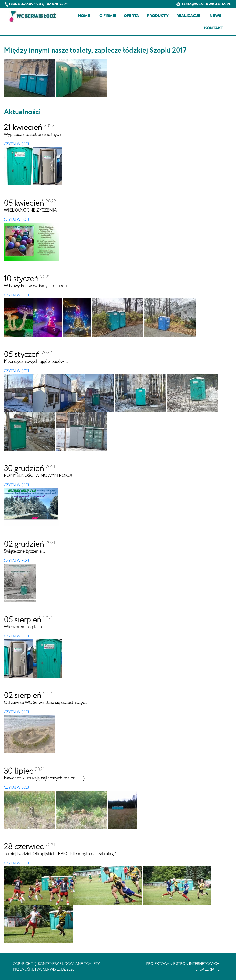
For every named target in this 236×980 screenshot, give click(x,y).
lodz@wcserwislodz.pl (204, 4)
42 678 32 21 (57, 4)
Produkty (158, 16)
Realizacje (188, 16)
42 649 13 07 (32, 4)
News (216, 16)
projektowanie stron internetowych (183, 964)
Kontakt (214, 28)
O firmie (108, 16)
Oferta (131, 16)
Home (84, 16)
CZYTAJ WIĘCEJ (16, 144)
